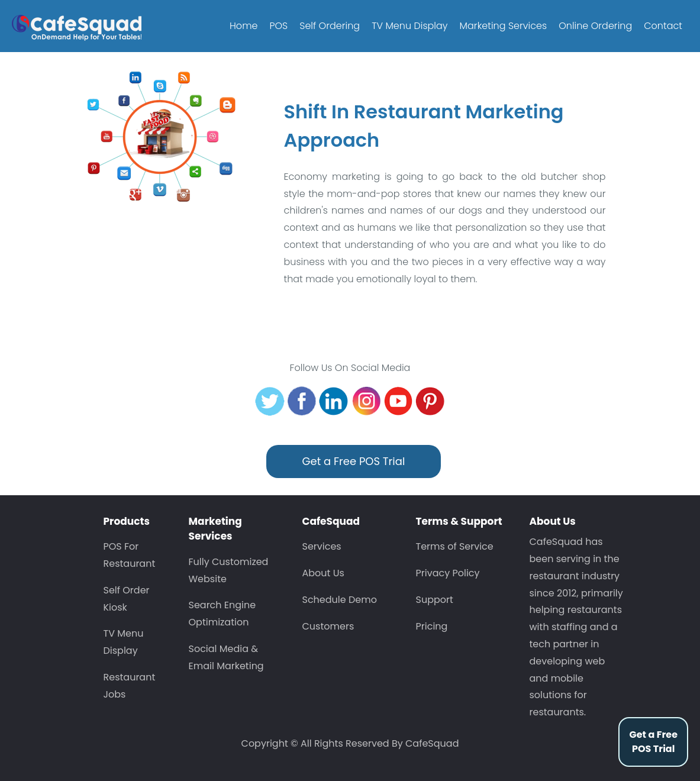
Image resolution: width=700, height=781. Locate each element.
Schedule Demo (340, 600)
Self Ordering (330, 26)
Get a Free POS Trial (653, 742)
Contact (663, 26)
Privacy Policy (448, 573)
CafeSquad (432, 743)
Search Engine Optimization (222, 614)
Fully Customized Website (229, 570)
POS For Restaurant (130, 555)
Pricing (432, 626)
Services (322, 546)
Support (435, 600)
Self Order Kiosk (127, 599)
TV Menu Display (409, 26)
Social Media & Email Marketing (226, 657)
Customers (328, 626)
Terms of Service (455, 546)
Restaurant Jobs (130, 686)
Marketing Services (504, 26)
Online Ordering (595, 26)
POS (278, 26)
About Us (323, 573)
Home (243, 26)
